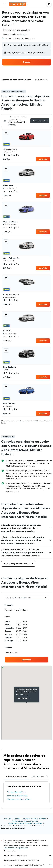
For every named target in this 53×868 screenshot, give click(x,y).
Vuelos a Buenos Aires (16, 792)
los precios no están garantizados (16, 848)
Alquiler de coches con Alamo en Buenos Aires (25, 823)
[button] (5, 4)
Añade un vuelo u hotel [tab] (16, 776)
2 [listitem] (5, 155)
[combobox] (17, 30)
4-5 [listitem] (16, 155)
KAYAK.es (7, 819)
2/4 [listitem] (16, 300)
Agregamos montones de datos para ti (28, 860)
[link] (26, 660)
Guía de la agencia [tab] (40, 776)
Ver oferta (43, 159)
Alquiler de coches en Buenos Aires (25, 821)
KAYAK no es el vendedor (28, 855)
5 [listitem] (5, 228)
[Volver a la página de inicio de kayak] (17, 4)
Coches (17, 819)
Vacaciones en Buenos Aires (19, 799)
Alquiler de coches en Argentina (34, 819)
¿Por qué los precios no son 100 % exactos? (28, 865)
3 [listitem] (10, 228)
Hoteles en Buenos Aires (17, 796)
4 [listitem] (5, 191)
